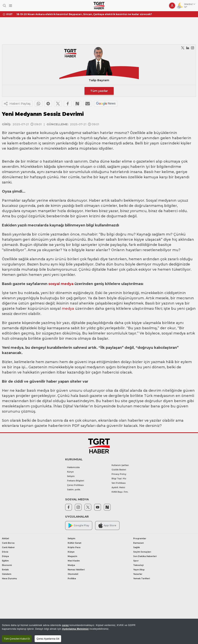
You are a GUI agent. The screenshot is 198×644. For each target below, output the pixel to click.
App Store (107, 525)
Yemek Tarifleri (142, 579)
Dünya (5, 556)
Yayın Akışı (139, 570)
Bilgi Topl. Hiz (119, 479)
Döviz (5, 552)
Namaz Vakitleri (76, 570)
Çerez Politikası (75, 485)
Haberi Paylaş (17, 104)
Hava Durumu (9, 579)
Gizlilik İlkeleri (119, 470)
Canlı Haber (8, 547)
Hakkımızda (73, 467)
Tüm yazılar (99, 91)
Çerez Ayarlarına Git (48, 639)
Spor (136, 561)
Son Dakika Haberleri (145, 556)
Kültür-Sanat (74, 543)
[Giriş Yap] (172, 6)
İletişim (71, 476)
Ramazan (138, 543)
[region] (99, 631)
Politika (72, 579)
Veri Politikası (119, 483)
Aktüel (5, 539)
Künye (70, 472)
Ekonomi (7, 565)
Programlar (140, 539)
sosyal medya (61, 284)
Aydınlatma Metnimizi (75, 629)
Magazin (72, 556)
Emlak (5, 570)
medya (68, 309)
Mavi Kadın (74, 561)
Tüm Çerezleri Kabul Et (17, 639)
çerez (65, 625)
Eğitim (5, 561)
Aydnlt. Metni (118, 487)
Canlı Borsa (8, 543)
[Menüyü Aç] (11, 6)
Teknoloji (138, 565)
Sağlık (137, 547)
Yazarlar (138, 574)
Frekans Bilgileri (76, 481)
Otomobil (73, 574)
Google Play (79, 526)
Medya (71, 565)
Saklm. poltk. (74, 490)
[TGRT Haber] (99, 6)
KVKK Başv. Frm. (120, 492)
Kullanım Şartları (120, 465)
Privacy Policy (119, 474)
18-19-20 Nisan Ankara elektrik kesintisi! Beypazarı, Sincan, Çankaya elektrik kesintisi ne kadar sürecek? (84, 14)
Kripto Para (74, 547)
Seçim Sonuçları (142, 552)
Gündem (7, 574)
